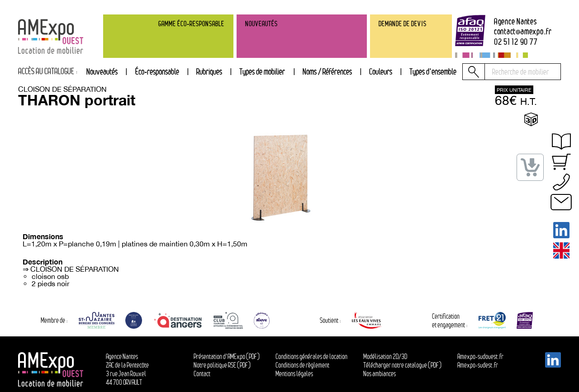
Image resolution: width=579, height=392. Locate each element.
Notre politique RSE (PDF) (222, 365)
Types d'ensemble (433, 71)
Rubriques (209, 71)
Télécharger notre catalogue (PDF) (402, 365)
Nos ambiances (380, 374)
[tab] (209, 72)
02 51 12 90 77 (516, 42)
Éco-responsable (157, 71)
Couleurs (381, 71)
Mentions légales (294, 374)
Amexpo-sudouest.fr (480, 357)
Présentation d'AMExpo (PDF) (227, 357)
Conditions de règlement (302, 365)
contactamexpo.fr (523, 31)
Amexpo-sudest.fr (478, 365)
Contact (202, 374)
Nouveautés (102, 71)
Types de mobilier (262, 71)
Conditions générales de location (311, 357)
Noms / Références (327, 71)
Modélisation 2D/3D (385, 357)
